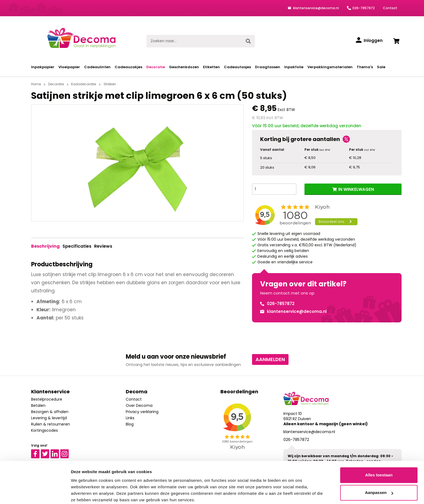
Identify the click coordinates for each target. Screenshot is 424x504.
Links (130, 418)
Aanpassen (379, 471)
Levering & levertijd (49, 418)
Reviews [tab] (103, 246)
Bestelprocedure (47, 399)
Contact (390, 8)
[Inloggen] (369, 41)
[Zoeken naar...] (194, 41)
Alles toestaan (379, 454)
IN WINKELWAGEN (356, 189)
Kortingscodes (44, 430)
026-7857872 (364, 8)
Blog (130, 424)
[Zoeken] (248, 41)
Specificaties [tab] (77, 246)
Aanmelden (270, 359)
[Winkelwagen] (396, 41)
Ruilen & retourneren (51, 424)
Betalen (38, 405)
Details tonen (84, 493)
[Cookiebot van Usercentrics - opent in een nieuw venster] (35, 493)
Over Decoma (139, 405)
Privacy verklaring (142, 412)
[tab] (45, 246)
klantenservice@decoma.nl (316, 8)
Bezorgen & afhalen (50, 412)
